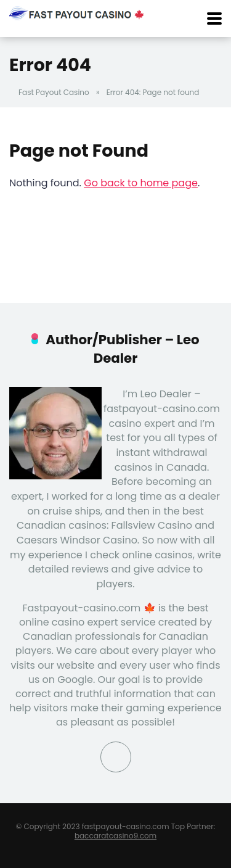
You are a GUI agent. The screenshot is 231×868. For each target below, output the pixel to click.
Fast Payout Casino (54, 92)
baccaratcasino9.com (115, 836)
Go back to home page (141, 183)
